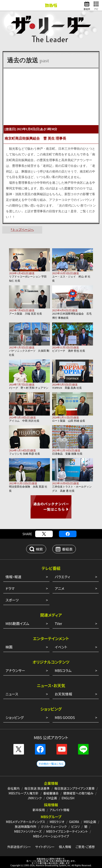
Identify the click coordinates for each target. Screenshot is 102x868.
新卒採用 (39, 810)
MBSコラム (63, 670)
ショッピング (15, 717)
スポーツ (12, 600)
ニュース (12, 694)
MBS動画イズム (17, 623)
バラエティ (62, 577)
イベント (61, 647)
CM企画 (52, 798)
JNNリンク (35, 798)
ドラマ (10, 588)
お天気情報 (63, 694)
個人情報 (65, 847)
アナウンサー (15, 670)
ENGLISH (68, 798)
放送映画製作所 (25, 827)
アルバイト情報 (59, 810)
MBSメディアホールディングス (25, 822)
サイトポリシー (45, 847)
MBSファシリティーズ (28, 831)
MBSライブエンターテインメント (67, 831)
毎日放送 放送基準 (37, 788)
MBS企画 (90, 822)
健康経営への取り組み (78, 793)
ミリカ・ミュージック (54, 827)
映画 (9, 647)
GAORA (74, 822)
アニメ (59, 588)
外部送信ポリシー (19, 847)
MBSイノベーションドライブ (51, 836)
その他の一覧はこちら (51, 764)
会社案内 (14, 788)
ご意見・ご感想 (85, 847)
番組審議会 (51, 793)
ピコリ (75, 827)
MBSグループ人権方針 (24, 793)
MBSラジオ (57, 822)
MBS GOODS (65, 717)
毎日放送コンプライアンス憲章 (75, 788)
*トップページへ (22, 230)
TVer (58, 623)
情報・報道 (13, 577)
